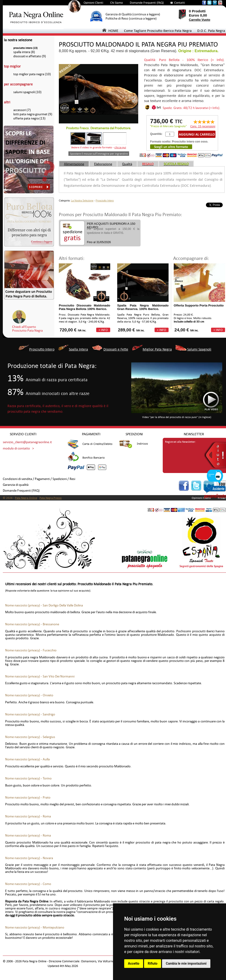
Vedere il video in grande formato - (99, 147)
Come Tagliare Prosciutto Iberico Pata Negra (158, 31)
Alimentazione (74, 164)
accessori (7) (22, 110)
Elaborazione (103, 164)
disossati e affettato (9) (30, 56)
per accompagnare (18, 84)
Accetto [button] (134, 963)
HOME (110, 31)
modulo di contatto (16, 448)
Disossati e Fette (116, 349)
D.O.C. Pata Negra (211, 31)
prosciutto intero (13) (25, 48)
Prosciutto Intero (105, 201)
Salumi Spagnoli (199, 349)
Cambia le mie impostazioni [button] (186, 963)
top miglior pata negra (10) (32, 74)
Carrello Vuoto (200, 20)
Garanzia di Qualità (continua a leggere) (133, 14)
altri (7, 102)
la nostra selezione (18, 40)
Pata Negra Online (26, 498)
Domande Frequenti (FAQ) (147, 3)
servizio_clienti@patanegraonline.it (27, 442)
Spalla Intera (78, 349)
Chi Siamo (117, 3)
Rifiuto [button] (153, 963)
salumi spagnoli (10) (27, 92)
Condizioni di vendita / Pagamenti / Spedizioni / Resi (39, 479)
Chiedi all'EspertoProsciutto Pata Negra (27, 329)
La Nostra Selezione (82, 201)
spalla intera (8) (24, 52)
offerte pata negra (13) (29, 118)
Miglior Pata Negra (157, 349)
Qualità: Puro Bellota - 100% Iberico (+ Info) (184, 60)
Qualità (127, 164)
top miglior (12, 66)
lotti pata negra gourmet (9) (33, 114)
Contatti (180, 3)
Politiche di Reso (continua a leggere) (131, 19)
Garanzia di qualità (16, 485)
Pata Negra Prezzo (51, 498)
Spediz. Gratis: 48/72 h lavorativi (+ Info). (192, 108)
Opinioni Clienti (93, 3)
